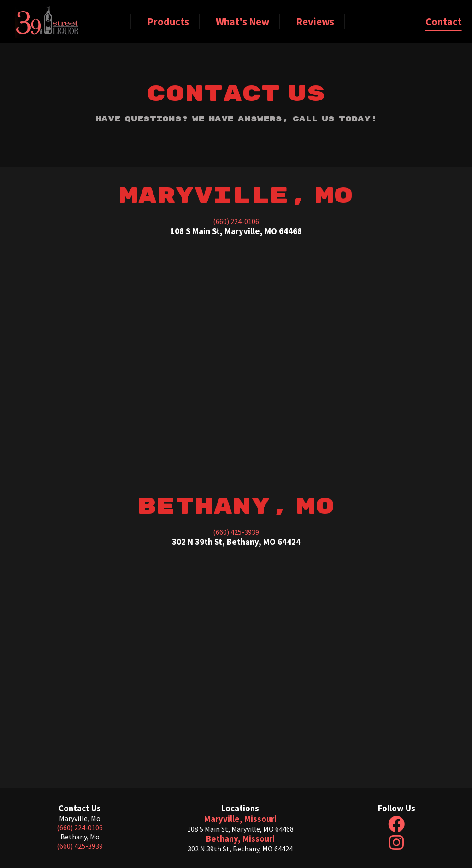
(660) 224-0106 (236, 221)
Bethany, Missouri (240, 839)
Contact (444, 22)
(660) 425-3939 (236, 532)
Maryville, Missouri (240, 819)
